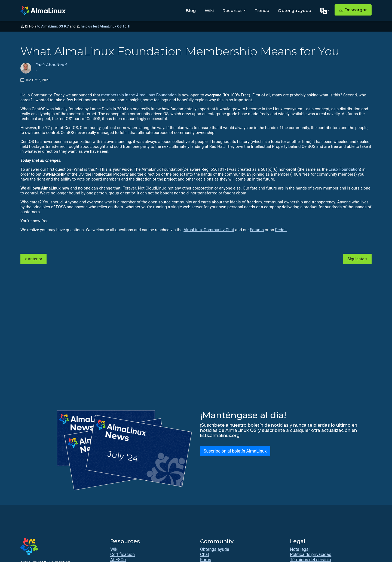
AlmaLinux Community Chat (209, 230)
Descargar (353, 10)
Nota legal (300, 549)
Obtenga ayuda (295, 10)
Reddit (281, 230)
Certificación (122, 555)
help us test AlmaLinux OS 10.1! (106, 26)
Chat (205, 555)
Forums (257, 230)
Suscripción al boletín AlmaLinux (235, 451)
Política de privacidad (311, 555)
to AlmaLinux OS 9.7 (53, 26)
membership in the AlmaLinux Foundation (139, 95)
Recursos (232, 10)
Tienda (262, 10)
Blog (191, 10)
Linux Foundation (344, 169)
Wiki (209, 10)
